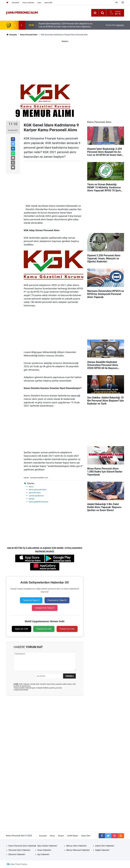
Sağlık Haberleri (102, 850)
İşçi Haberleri (43, 854)
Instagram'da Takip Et (45, 608)
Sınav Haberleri (44, 850)
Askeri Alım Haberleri (105, 846)
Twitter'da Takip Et (31, 600)
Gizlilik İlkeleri (73, 836)
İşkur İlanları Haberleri (47, 846)
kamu (31, 487)
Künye (52, 836)
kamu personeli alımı (38, 490)
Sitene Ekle (48, 3)
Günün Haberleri (28, 3)
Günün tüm (115, 25)
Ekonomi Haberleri (17, 854)
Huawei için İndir (67, 629)
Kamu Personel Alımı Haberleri (22, 846)
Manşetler (16, 3)
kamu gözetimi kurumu (39, 502)
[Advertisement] (65, 61)
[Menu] (95, 13)
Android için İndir (44, 629)
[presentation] (15, 25)
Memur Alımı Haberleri (76, 846)
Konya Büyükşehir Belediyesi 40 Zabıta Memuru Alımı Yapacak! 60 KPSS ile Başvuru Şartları (63, 24)
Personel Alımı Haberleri (19, 850)
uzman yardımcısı (36, 496)
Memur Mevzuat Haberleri (78, 850)
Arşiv (39, 3)
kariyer (32, 499)
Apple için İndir (22, 629)
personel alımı (35, 493)
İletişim (61, 836)
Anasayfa (43, 836)
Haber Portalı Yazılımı (19, 864)
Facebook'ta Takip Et (57, 600)
